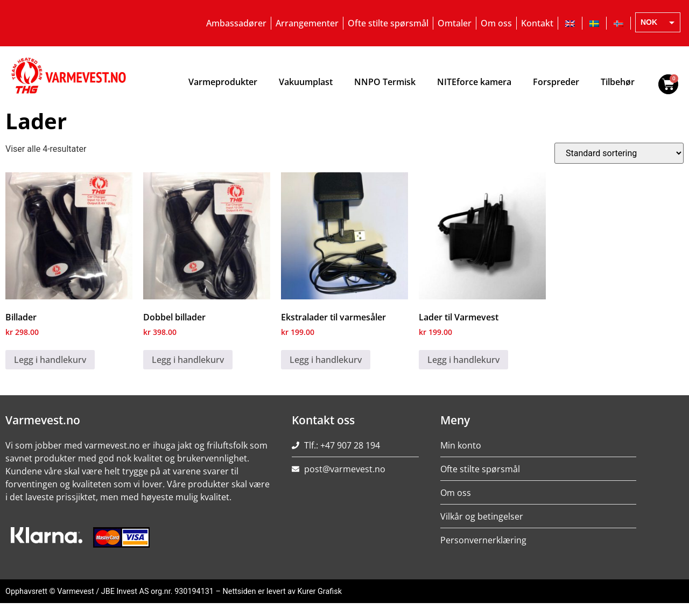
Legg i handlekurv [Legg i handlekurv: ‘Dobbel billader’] (188, 360)
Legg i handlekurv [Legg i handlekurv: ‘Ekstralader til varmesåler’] (326, 360)
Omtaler (455, 23)
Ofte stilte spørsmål (388, 23)
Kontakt (537, 23)
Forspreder (556, 82)
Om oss (496, 23)
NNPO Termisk (385, 82)
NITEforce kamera (474, 82)
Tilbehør (618, 82)
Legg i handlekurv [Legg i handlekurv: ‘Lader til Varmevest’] (463, 360)
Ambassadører (236, 23)
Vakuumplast (306, 82)
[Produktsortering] (619, 153)
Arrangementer (307, 23)
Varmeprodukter (223, 82)
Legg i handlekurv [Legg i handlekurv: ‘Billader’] (50, 360)
